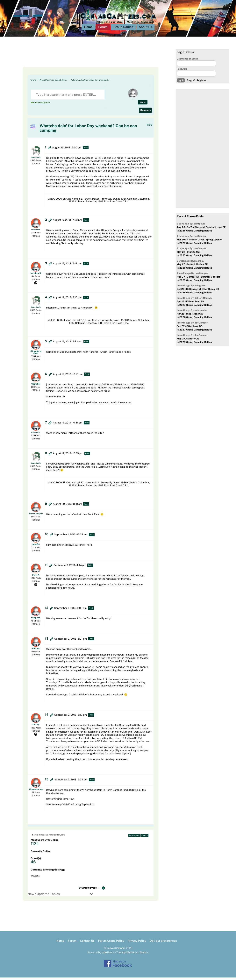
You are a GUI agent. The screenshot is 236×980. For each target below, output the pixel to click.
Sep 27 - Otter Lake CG (190, 329)
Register (201, 83)
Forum (103, 29)
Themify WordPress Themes (132, 955)
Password (182, 71)
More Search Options (41, 105)
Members (145, 113)
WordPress (108, 955)
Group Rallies (123, 29)
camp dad (36, 620)
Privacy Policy (137, 943)
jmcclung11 (36, 276)
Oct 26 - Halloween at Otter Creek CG (198, 292)
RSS (150, 127)
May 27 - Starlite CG (188, 255)
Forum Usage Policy (111, 943)
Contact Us (87, 943)
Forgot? (191, 83)
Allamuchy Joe (36, 792)
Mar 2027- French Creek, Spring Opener (199, 242)
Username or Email (187, 61)
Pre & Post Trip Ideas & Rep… (53, 82)
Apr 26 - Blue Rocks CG (190, 316)
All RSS (144, 838)
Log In (143, 105)
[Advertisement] (86, 60)
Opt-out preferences (163, 943)
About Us (145, 29)
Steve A (36, 577)
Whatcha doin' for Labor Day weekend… (90, 82)
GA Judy (36, 727)
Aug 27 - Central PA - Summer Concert (198, 279)
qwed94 (36, 547)
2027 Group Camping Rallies (196, 246)
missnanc (36, 232)
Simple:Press (89, 890)
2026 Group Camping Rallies (196, 233)
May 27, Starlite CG (188, 341)
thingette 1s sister (36, 355)
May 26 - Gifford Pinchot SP (192, 267)
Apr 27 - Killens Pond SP (190, 304)
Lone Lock (36, 160)
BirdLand (36, 651)
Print (86, 150)
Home (88, 29)
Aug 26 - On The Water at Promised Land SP (201, 230)
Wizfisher (36, 386)
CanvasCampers (116, 951)
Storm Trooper (36, 516)
